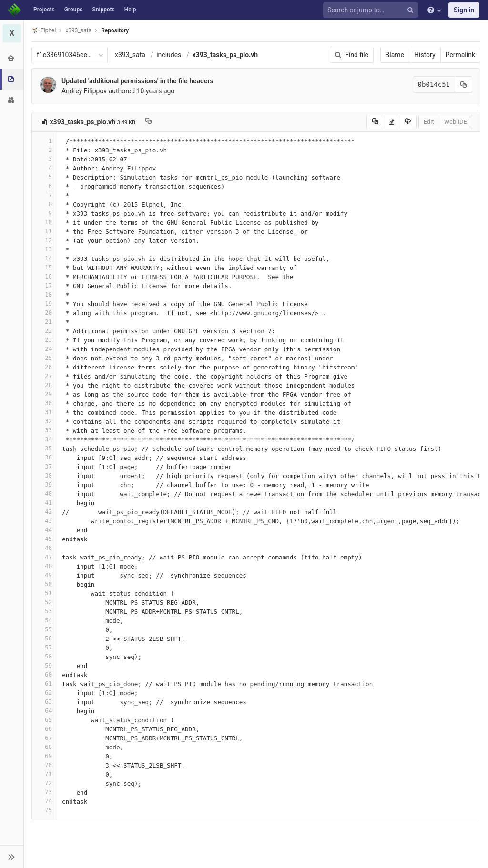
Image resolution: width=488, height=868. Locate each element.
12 (44, 240)
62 (44, 693)
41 (44, 503)
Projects (44, 10)
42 (44, 512)
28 (44, 385)
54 (44, 620)
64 (44, 711)
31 (44, 412)
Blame (395, 55)
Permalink (460, 55)
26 (44, 367)
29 (44, 394)
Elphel (44, 30)
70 (44, 765)
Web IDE (456, 122)
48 (44, 566)
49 (44, 575)
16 (44, 276)
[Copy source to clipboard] (375, 122)
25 (44, 358)
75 (44, 810)
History (425, 55)
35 (44, 448)
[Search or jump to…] (372, 10)
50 (44, 584)
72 (44, 783)
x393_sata (130, 55)
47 (44, 557)
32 (44, 421)
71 (44, 774)
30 (44, 403)
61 (44, 683)
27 (44, 376)
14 (44, 258)
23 (44, 340)
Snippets (103, 10)
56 (44, 638)
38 (44, 475)
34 (44, 439)
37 (44, 466)
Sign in (464, 10)
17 (44, 285)
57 (44, 647)
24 (44, 349)
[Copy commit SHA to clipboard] (464, 85)
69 (44, 756)
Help (130, 10)
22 (44, 331)
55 (44, 629)
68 (44, 747)
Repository (115, 30)
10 (44, 222)
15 (44, 267)
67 (44, 738)
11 (44, 231)
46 (44, 548)
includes (169, 55)
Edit (429, 122)
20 (44, 313)
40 (44, 494)
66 (44, 729)
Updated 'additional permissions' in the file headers (137, 81)
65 (44, 720)
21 (44, 322)
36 (44, 457)
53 (44, 611)
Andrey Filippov (84, 91)
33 (44, 430)
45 (44, 539)
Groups (74, 10)
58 (44, 656)
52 (44, 602)
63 (44, 702)
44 (44, 530)
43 (44, 521)
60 (44, 674)
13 (44, 249)
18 (44, 294)
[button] (12, 857)
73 (44, 792)
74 (44, 801)
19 (44, 304)
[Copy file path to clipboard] (148, 122)
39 (44, 484)
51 (44, 593)
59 (44, 665)
